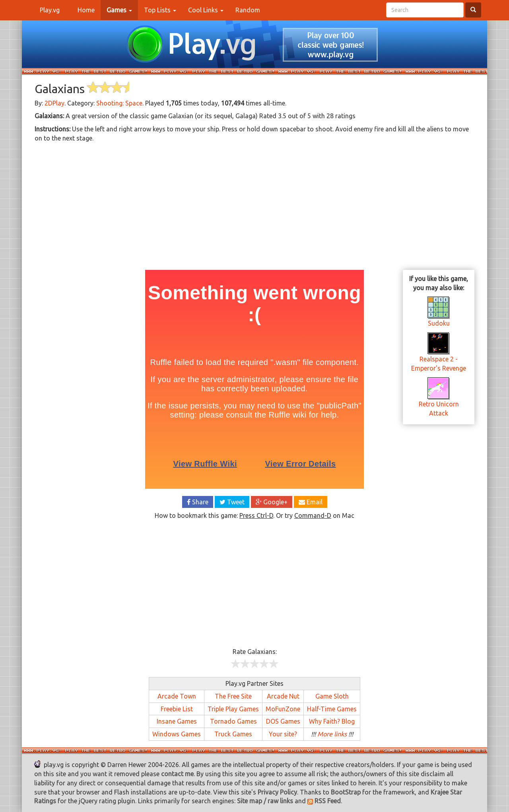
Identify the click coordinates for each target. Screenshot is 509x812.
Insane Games (177, 721)
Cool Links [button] (206, 10)
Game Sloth (332, 696)
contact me (177, 774)
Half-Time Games (332, 709)
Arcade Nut (283, 696)
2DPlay (54, 103)
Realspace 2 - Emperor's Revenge (439, 355)
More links (332, 734)
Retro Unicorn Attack (439, 400)
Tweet (232, 502)
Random (248, 10)
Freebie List (177, 709)
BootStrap (346, 792)
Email (311, 502)
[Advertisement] (254, 205)
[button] (119, 10)
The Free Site (233, 696)
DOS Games (283, 721)
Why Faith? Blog (332, 721)
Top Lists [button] (160, 10)
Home (89, 10)
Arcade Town (177, 696)
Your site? (283, 734)
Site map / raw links (265, 801)
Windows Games (177, 734)
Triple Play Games (233, 709)
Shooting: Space (119, 103)
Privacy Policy (277, 792)
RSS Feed (324, 801)
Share (198, 502)
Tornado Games (233, 721)
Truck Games (233, 734)
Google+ (272, 502)
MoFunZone (283, 709)
